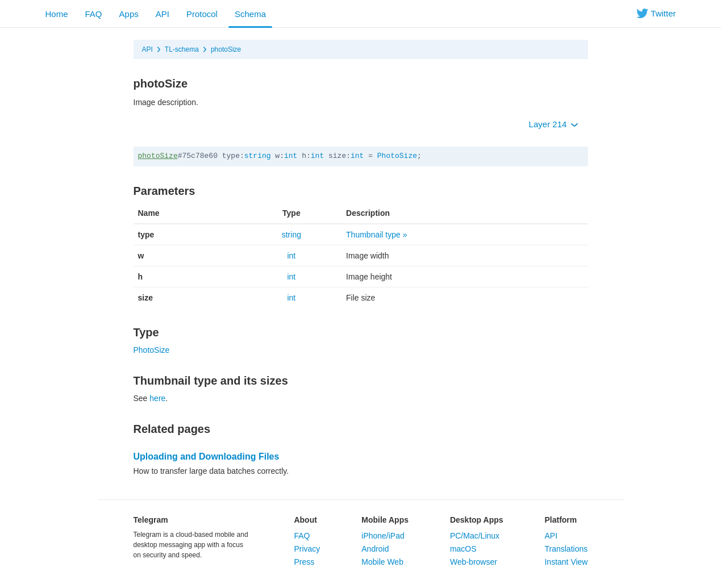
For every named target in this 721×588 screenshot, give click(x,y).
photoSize (226, 49)
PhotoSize (397, 156)
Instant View (566, 562)
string (258, 156)
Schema (250, 14)
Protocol (202, 14)
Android (375, 549)
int (291, 156)
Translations (566, 549)
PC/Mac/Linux (475, 536)
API (162, 14)
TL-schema (182, 49)
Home (57, 14)
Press (304, 562)
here (157, 398)
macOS (463, 549)
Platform (560, 520)
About (305, 520)
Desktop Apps (477, 520)
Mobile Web (382, 562)
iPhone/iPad (383, 536)
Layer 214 (554, 124)
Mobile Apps (385, 520)
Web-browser (474, 562)
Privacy (307, 549)
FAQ (94, 14)
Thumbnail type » (376, 235)
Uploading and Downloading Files (207, 456)
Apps (129, 14)
